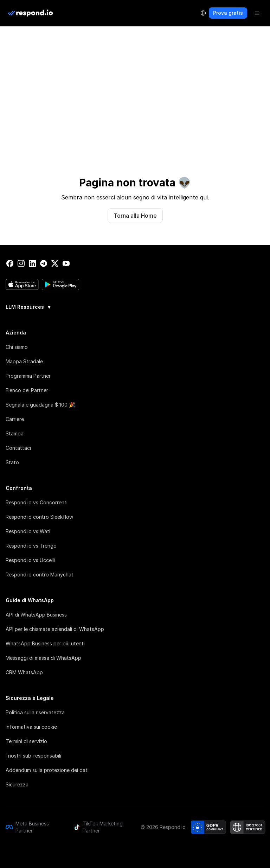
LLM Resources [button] (29, 307)
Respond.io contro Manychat (40, 575)
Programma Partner (28, 376)
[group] (135, 306)
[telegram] (44, 263)
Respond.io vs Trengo (31, 546)
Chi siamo (17, 347)
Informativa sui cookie (31, 727)
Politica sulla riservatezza (35, 712)
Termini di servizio (26, 741)
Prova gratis (228, 13)
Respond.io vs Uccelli (30, 560)
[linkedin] (32, 263)
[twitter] (55, 263)
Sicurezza (17, 784)
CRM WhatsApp (24, 672)
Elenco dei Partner (27, 390)
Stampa (15, 433)
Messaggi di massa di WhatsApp (43, 658)
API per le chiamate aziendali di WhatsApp (55, 629)
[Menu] (257, 13)
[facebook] (10, 263)
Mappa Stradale (24, 361)
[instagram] (21, 263)
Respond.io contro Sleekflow (39, 517)
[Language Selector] (203, 13)
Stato (12, 462)
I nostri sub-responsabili (33, 756)
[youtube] (66, 263)
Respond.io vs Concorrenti (37, 502)
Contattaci (18, 448)
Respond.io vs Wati (28, 531)
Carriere (15, 419)
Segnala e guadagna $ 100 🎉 (40, 405)
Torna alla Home (135, 216)
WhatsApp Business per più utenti (45, 643)
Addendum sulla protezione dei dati (47, 770)
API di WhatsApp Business (36, 615)
